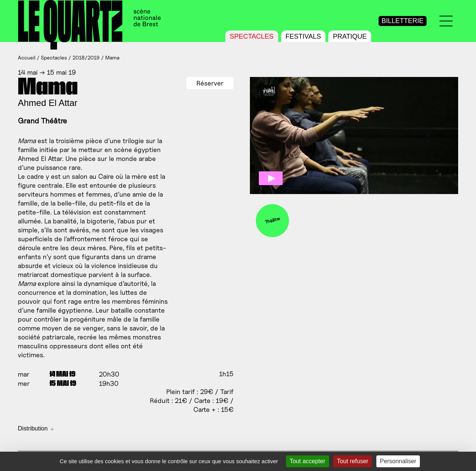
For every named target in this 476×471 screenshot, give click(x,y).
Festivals (303, 36)
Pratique (350, 36)
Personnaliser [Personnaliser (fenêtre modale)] (398, 461)
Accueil (27, 57)
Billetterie (403, 21)
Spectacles (252, 36)
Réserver (210, 83)
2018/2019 (86, 57)
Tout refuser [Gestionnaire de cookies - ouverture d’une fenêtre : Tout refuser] (353, 461)
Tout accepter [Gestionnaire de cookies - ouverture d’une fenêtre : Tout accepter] (308, 461)
